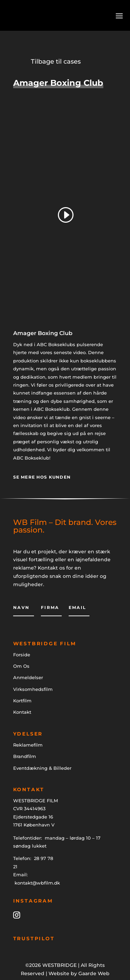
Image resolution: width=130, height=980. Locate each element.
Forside (22, 655)
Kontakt (22, 712)
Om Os (21, 666)
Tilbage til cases (56, 62)
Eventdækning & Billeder (42, 768)
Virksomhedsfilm (33, 689)
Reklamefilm (28, 745)
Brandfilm (25, 756)
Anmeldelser (28, 677)
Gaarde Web (94, 973)
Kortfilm (22, 701)
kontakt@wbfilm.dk (37, 883)
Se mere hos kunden (42, 477)
